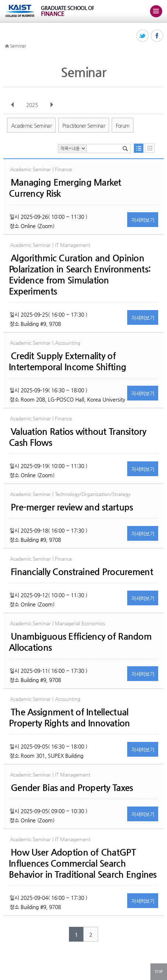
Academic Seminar (31, 125)
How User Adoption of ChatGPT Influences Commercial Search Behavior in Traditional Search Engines (83, 863)
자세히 (143, 220)
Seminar (18, 46)
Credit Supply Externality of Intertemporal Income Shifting (67, 361)
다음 (52, 105)
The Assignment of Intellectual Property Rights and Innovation (69, 718)
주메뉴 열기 (156, 11)
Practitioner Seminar (84, 125)
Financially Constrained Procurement (82, 572)
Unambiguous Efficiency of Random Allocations (80, 642)
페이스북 (157, 36)
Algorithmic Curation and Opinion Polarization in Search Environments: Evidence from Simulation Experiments (80, 275)
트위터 (143, 36)
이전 (13, 105)
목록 (139, 148)
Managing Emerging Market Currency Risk (65, 188)
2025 (33, 105)
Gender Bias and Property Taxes (72, 788)
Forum (123, 125)
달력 (150, 148)
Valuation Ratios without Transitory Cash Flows (77, 437)
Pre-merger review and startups (72, 507)
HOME (7, 46)
